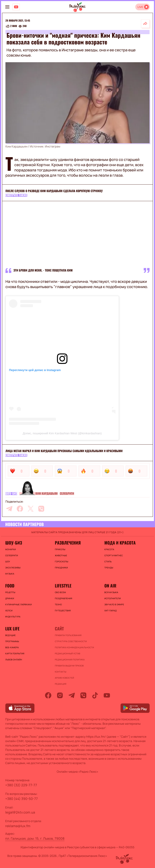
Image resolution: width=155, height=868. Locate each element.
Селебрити (67, 494)
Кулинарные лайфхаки (19, 604)
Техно (58, 604)
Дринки (10, 598)
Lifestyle (63, 586)
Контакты (61, 672)
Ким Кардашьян (46, 494)
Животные (61, 555)
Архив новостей (65, 678)
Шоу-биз (11, 494)
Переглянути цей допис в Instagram (35, 370)
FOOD (10, 586)
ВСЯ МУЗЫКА (111, 592)
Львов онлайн (14, 660)
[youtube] (107, 695)
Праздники (61, 568)
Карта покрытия (15, 653)
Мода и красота (120, 543)
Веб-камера (12, 647)
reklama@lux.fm (18, 826)
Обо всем (60, 592)
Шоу (8, 561)
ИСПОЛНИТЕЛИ (112, 598)
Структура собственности (71, 641)
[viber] (41, 509)
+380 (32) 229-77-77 (21, 785)
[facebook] (20, 509)
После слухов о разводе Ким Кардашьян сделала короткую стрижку (54, 191)
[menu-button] (7, 7)
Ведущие (10, 635)
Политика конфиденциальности (74, 647)
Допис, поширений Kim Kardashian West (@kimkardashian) (62, 433)
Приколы (60, 549)
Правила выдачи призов (69, 666)
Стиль (108, 561)
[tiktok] (95, 695)
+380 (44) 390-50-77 (21, 799)
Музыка (10, 574)
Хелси (9, 611)
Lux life (12, 629)
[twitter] (31, 509)
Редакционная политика (70, 660)
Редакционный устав (68, 653)
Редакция (61, 684)
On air (110, 586)
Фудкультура (13, 617)
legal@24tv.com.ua (20, 812)
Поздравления (64, 598)
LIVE (140, 7)
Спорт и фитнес (114, 555)
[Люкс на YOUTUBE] (16, 7)
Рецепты (10, 592)
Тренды (109, 568)
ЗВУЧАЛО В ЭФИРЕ (114, 604)
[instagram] (60, 695)
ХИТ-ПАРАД (110, 611)
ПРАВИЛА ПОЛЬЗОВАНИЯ (68, 635)
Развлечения (68, 543)
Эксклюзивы (13, 568)
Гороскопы (62, 561)
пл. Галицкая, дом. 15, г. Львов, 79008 (35, 838)
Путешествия (63, 611)
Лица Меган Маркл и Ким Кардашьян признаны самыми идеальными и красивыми (64, 451)
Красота (109, 549)
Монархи (11, 549)
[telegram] (9, 509)
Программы (12, 641)
